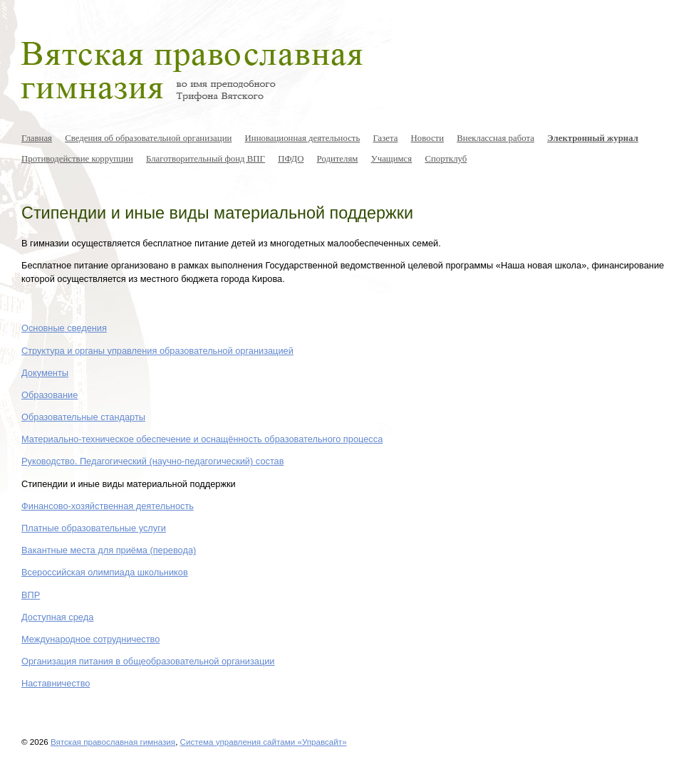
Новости (427, 138)
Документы (45, 373)
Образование (50, 395)
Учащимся (392, 159)
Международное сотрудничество (90, 639)
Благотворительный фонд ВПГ (206, 159)
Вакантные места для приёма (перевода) (109, 550)
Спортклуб (446, 159)
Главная (37, 138)
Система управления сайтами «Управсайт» (264, 742)
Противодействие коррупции (77, 159)
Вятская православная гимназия (113, 742)
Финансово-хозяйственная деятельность (108, 506)
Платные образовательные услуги (94, 528)
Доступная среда (57, 617)
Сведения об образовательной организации (148, 138)
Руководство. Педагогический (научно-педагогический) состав (153, 461)
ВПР (31, 595)
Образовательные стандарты (83, 417)
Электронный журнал (593, 138)
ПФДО (291, 159)
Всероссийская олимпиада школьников (105, 572)
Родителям (338, 159)
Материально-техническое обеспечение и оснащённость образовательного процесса (202, 439)
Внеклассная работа (495, 138)
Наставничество (56, 683)
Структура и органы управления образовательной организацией (157, 351)
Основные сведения (64, 328)
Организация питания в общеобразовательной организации (148, 661)
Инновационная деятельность (303, 138)
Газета (385, 138)
